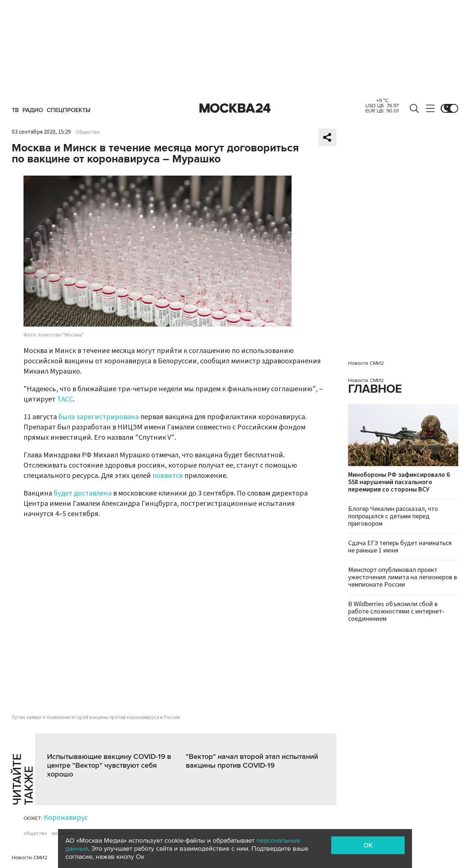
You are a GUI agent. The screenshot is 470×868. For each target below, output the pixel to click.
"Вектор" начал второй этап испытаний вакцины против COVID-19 (252, 761)
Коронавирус (66, 818)
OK (368, 845)
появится (168, 476)
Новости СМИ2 (30, 858)
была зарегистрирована (99, 417)
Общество (88, 132)
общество (35, 833)
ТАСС (65, 399)
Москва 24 (235, 108)
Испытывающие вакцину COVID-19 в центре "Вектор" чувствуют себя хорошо (109, 766)
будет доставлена (83, 493)
